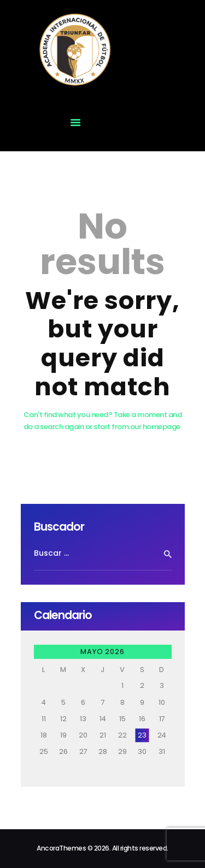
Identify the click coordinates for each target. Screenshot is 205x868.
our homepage (155, 427)
